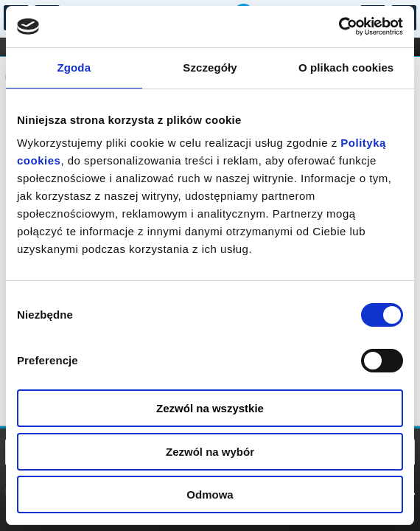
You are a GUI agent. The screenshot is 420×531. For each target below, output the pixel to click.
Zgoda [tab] (74, 67)
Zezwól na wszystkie (210, 408)
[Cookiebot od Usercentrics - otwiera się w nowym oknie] (339, 27)
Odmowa (210, 494)
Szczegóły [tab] (210, 67)
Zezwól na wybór (210, 452)
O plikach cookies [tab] (346, 67)
